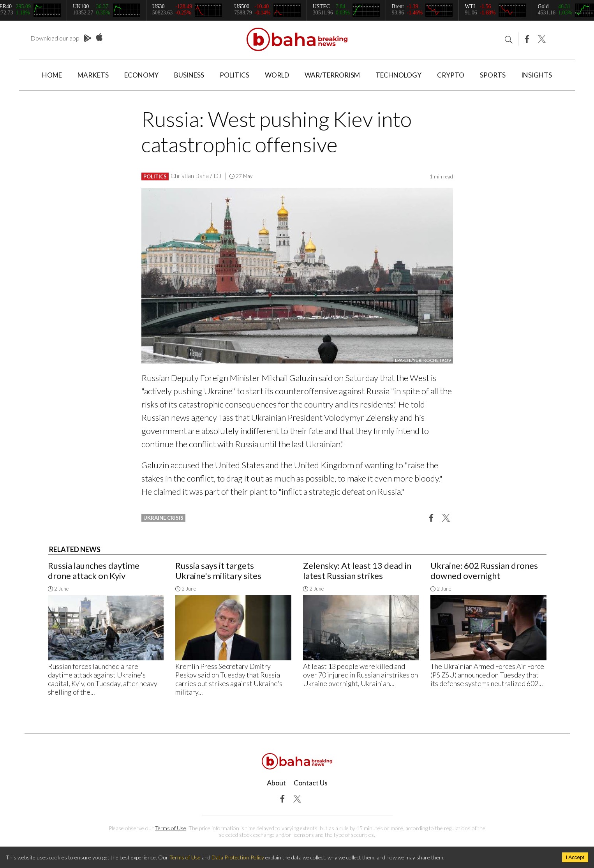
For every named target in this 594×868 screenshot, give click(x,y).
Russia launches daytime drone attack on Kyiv (94, 571)
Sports (493, 75)
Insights (537, 75)
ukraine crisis (163, 518)
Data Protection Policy (238, 857)
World (277, 75)
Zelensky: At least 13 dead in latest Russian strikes (357, 571)
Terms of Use (171, 828)
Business (189, 75)
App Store (99, 37)
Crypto (451, 75)
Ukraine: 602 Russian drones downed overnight (484, 571)
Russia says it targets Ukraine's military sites (218, 571)
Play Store (88, 39)
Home (52, 75)
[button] (431, 517)
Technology (398, 75)
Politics (234, 75)
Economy (141, 75)
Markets (93, 75)
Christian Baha (190, 176)
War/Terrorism (332, 75)
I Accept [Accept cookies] (575, 857)
